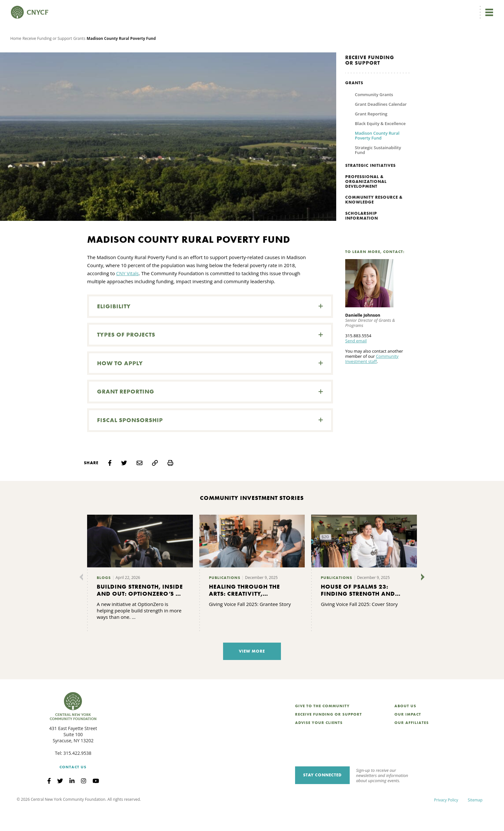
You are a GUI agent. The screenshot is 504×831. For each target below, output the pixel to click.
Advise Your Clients (319, 744)
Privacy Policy (446, 821)
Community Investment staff (372, 380)
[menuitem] (306, 9)
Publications (225, 599)
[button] (210, 328)
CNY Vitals (127, 294)
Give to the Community (322, 727)
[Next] (421, 598)
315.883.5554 (358, 357)
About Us (405, 727)
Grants (79, 59)
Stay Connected (322, 796)
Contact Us (73, 788)
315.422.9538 (77, 774)
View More (252, 672)
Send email (356, 362)
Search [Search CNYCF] (482, 8)
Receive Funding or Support (47, 59)
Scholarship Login (398, 9)
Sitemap (475, 821)
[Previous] (83, 598)
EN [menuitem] (307, 9)
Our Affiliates (412, 744)
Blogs (104, 599)
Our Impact (408, 736)
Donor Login (332, 9)
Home (16, 59)
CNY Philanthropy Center (443, 9)
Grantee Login (362, 9)
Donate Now (276, 8)
